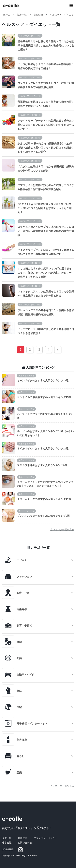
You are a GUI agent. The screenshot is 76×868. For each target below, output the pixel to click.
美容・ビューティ (26, 376)
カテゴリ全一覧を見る (62, 786)
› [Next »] (58, 350)
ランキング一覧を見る (62, 529)
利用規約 (23, 838)
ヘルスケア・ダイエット (30, 36)
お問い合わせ (25, 843)
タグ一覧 (7, 838)
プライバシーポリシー (45, 838)
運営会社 (7, 843)
